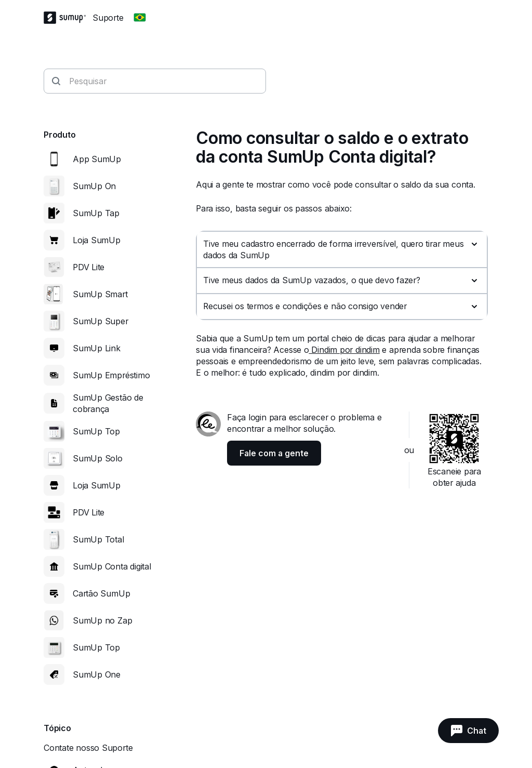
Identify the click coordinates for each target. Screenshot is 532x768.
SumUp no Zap (102, 620)
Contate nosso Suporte (88, 748)
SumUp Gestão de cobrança (108, 403)
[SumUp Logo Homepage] (68, 18)
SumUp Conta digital (112, 566)
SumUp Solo (98, 458)
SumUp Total (98, 539)
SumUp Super (101, 321)
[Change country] (140, 18)
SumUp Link (97, 348)
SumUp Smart (100, 294)
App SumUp (97, 159)
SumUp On (94, 186)
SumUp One (97, 674)
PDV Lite (89, 267)
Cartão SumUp (101, 593)
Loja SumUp (97, 240)
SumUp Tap (96, 213)
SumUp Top (96, 431)
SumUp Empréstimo (111, 375)
